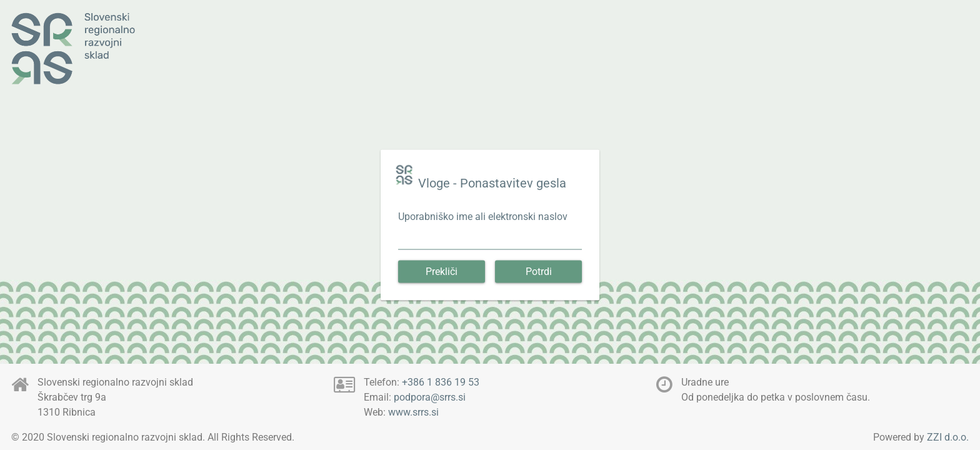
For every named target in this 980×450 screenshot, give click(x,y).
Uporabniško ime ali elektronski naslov (483, 217)
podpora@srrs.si (430, 397)
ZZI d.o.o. (948, 437)
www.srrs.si (413, 412)
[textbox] (490, 242)
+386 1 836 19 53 (441, 382)
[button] (442, 272)
